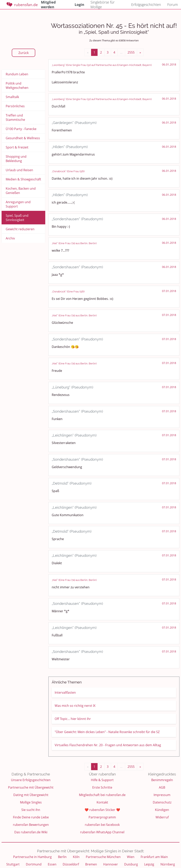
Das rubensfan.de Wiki (31, 832)
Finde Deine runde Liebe (31, 817)
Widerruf (162, 817)
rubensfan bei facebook (102, 825)
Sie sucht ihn (31, 810)
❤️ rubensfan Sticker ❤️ (102, 810)
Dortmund (34, 864)
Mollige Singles (31, 802)
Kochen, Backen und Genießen (21, 191)
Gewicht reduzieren (20, 229)
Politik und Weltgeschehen (17, 86)
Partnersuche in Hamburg (32, 857)
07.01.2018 (169, 291)
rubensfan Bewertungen (31, 825)
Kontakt (102, 802)
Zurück (24, 53)
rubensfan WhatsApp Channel (102, 832)
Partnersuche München (103, 857)
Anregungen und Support (18, 204)
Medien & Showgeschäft (23, 179)
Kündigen (162, 810)
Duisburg (131, 864)
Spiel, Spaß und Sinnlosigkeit (17, 218)
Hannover (111, 864)
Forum (173, 5)
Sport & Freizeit (17, 147)
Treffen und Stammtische (15, 117)
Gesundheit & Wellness (23, 138)
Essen (52, 864)
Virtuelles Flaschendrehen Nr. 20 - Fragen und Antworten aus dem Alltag (108, 745)
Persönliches (15, 106)
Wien (131, 857)
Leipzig (149, 864)
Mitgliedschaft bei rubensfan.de (102, 795)
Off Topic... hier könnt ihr (73, 719)
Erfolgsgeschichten (146, 5)
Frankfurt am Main (154, 857)
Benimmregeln (162, 780)
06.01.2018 (169, 64)
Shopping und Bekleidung (16, 159)
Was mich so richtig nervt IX (75, 706)
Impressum (162, 795)
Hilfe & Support (102, 780)
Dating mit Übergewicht (31, 795)
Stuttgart (13, 864)
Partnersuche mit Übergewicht (31, 787)
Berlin (62, 857)
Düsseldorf (71, 864)
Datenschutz (162, 802)
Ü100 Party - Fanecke (21, 129)
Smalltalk (12, 97)
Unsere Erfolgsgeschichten (31, 780)
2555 (131, 52)
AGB (162, 787)
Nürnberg (168, 864)
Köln (76, 857)
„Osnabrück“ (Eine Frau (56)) (68, 171)
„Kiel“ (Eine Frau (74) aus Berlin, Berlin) (74, 243)
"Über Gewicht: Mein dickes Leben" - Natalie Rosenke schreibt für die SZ (107, 732)
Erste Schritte (102, 787)
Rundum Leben (17, 74)
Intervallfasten (65, 692)
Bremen (91, 864)
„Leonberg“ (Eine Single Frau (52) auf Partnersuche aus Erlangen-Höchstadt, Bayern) (102, 65)
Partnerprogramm (102, 817)
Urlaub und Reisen (19, 170)
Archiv (10, 238)
